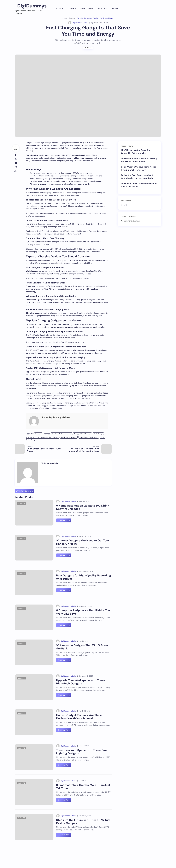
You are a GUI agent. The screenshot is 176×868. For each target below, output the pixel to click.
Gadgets (58, 8)
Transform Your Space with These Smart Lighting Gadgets (83, 752)
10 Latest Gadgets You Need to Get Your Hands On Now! (83, 542)
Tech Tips (102, 8)
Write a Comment (25, 491)
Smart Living (87, 8)
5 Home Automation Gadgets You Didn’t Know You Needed (83, 507)
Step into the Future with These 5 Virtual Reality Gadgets (83, 822)
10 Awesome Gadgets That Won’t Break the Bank (82, 647)
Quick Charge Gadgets (69, 437)
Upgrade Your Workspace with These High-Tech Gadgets (81, 682)
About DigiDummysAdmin (56, 417)
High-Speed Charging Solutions (48, 437)
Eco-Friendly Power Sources (61, 434)
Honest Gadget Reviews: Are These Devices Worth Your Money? (79, 717)
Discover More (64, 520)
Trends (114, 8)
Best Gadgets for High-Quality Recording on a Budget (84, 577)
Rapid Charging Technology (89, 437)
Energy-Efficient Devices (82, 434)
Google (124, 205)
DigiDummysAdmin (78, 23)
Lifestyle (72, 8)
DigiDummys (32, 6)
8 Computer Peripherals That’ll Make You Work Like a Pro (83, 612)
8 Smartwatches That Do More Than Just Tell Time (83, 787)
